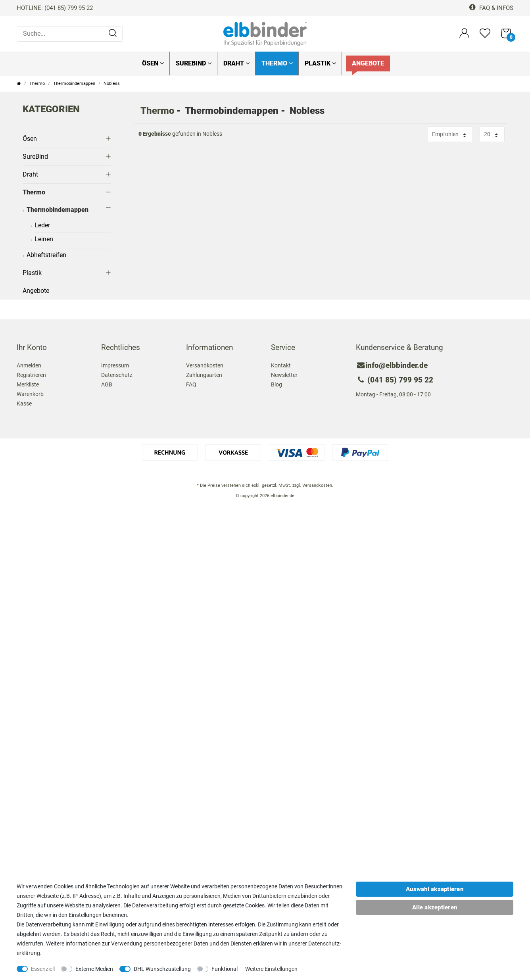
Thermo (277, 63)
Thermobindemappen (74, 84)
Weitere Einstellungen (271, 969)
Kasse (24, 404)
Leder (42, 225)
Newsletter (284, 375)
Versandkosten (205, 365)
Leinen (44, 239)
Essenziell (43, 969)
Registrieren (31, 375)
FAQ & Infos (491, 8)
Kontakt (281, 365)
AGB (107, 384)
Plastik (320, 63)
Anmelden (29, 365)
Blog (277, 384)
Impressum (115, 365)
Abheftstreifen (46, 255)
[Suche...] (70, 34)
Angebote (368, 63)
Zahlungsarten (204, 375)
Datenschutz (117, 375)
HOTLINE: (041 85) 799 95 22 (55, 8)
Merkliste (28, 384)
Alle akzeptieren (435, 907)
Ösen (153, 63)
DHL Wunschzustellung (162, 969)
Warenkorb (30, 394)
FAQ (191, 384)
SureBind (194, 63)
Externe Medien (94, 969)
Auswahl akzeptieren (435, 889)
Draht (236, 63)
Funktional (225, 969)
